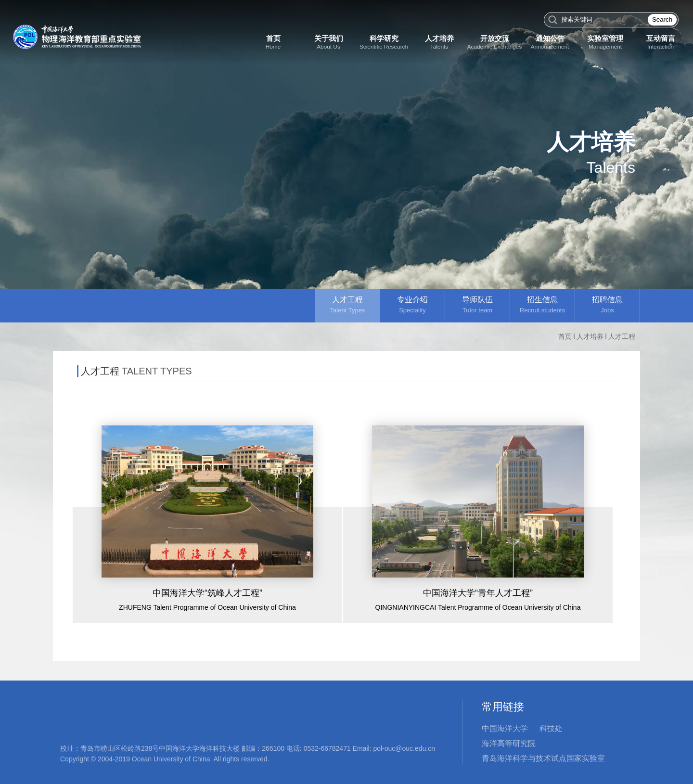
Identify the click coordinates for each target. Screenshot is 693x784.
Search (662, 19)
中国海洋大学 (505, 728)
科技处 (551, 728)
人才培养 (590, 336)
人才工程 (622, 336)
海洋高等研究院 (509, 743)
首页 (565, 336)
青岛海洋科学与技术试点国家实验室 (543, 758)
